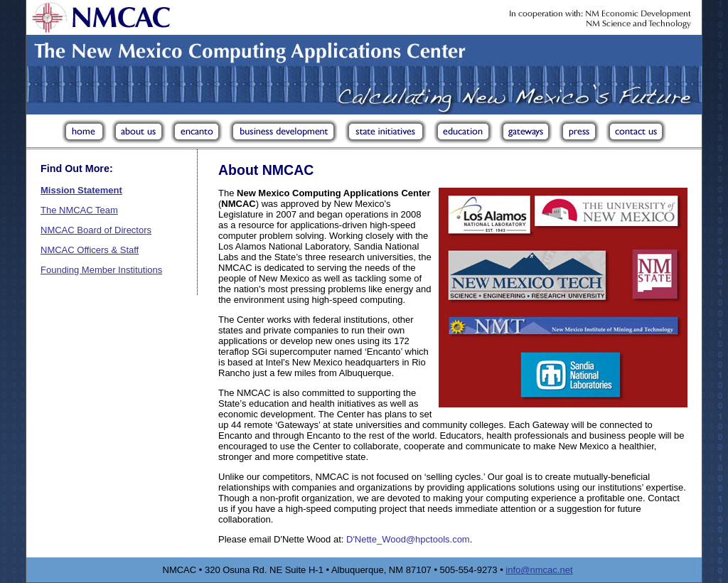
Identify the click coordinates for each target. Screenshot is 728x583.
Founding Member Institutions (101, 270)
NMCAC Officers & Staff (90, 250)
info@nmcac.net (539, 570)
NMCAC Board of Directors (96, 230)
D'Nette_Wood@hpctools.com (408, 539)
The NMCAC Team (79, 210)
